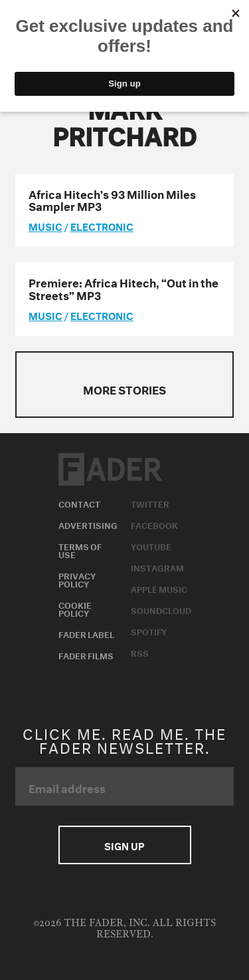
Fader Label (86, 633)
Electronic (102, 226)
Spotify (149, 631)
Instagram (157, 567)
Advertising (88, 524)
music (45, 226)
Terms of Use (80, 550)
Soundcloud (161, 609)
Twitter (150, 503)
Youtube (151, 546)
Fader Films (86, 655)
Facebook (154, 524)
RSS (140, 652)
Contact (79, 503)
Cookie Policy (75, 608)
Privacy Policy (77, 579)
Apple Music (159, 588)
